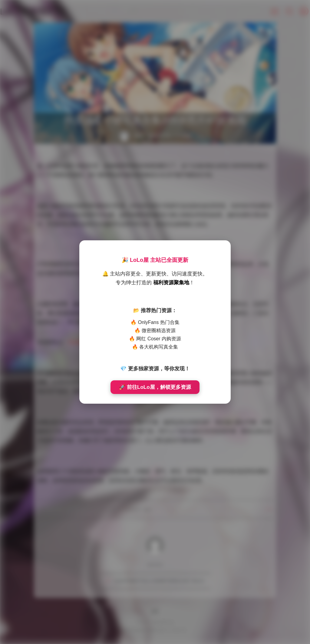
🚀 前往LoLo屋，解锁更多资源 (155, 387)
